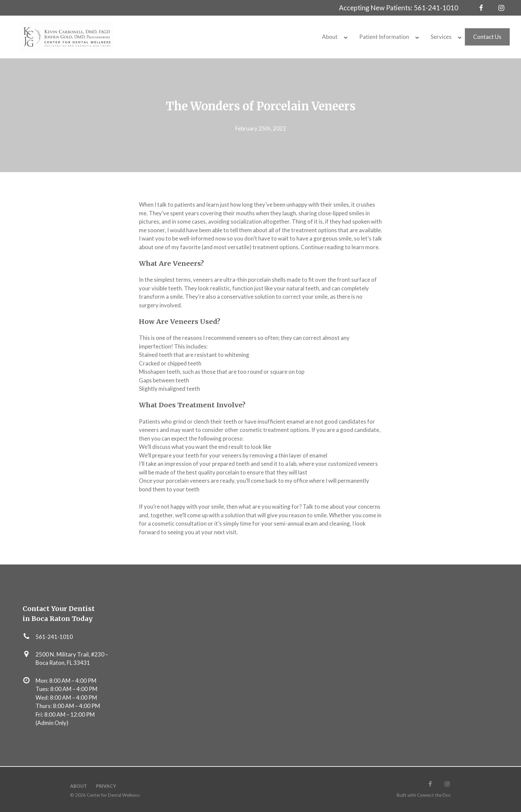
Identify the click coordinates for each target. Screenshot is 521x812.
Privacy (106, 786)
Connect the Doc (434, 795)
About (79, 786)
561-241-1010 (436, 8)
